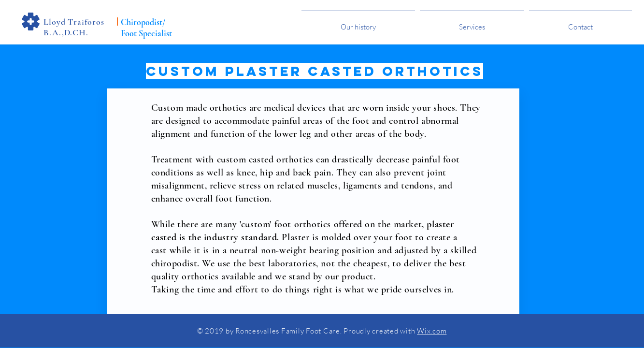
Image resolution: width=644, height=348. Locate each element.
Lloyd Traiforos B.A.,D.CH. (74, 27)
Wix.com (432, 331)
